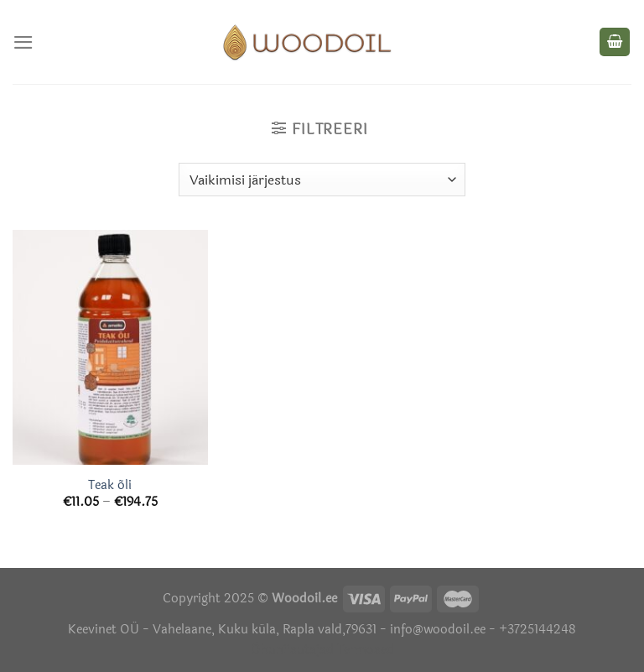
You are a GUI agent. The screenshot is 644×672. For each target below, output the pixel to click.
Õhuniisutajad (292, 649)
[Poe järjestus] (322, 180)
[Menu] (23, 42)
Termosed (364, 649)
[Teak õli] (110, 347)
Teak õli (110, 486)
